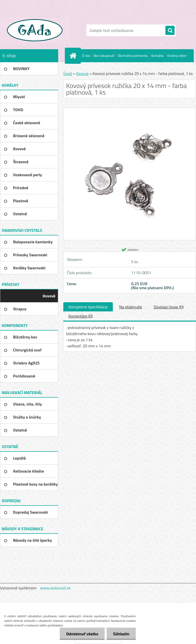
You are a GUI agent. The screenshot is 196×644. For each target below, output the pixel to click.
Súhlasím (121, 634)
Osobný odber (177, 56)
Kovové (82, 73)
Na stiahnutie (131, 307)
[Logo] (35, 30)
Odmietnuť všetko (82, 634)
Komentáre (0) (81, 316)
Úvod (68, 73)
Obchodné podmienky (133, 56)
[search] (170, 31)
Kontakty (158, 56)
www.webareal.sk (55, 588)
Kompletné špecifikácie (88, 307)
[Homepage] (74, 56)
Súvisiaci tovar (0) (169, 307)
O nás (86, 56)
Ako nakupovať (104, 56)
